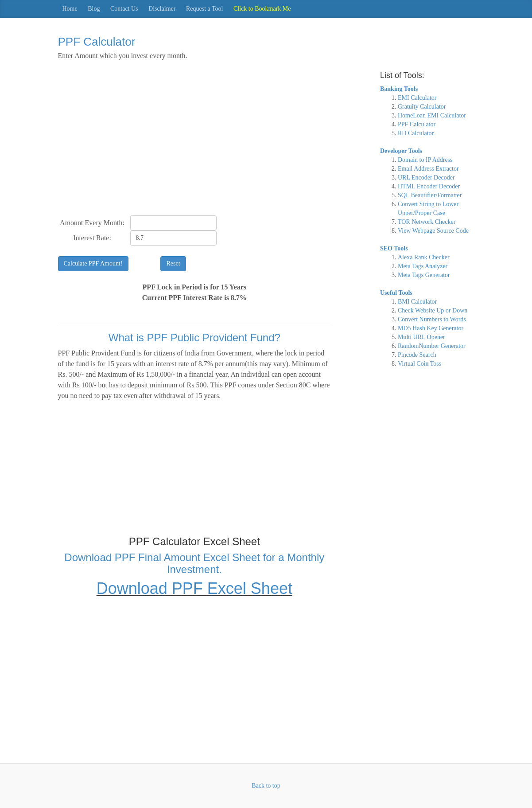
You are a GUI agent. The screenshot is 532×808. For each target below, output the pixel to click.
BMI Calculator (417, 302)
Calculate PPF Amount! (93, 263)
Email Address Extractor (428, 169)
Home (70, 9)
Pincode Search (417, 355)
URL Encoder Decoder (426, 178)
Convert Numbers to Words (432, 319)
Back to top (266, 786)
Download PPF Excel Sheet (194, 588)
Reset (173, 263)
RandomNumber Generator (432, 346)
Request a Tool (205, 9)
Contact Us (124, 9)
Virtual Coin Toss (419, 364)
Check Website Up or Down (433, 310)
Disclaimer (162, 9)
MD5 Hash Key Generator (431, 328)
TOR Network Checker (427, 222)
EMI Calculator (417, 98)
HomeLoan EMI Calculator (432, 115)
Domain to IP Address (425, 160)
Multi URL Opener (421, 337)
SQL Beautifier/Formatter (430, 195)
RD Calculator (416, 133)
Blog (94, 9)
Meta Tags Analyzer (423, 266)
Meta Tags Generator (424, 275)
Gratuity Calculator (422, 107)
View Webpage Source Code (433, 231)
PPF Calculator (417, 124)
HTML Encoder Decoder (429, 186)
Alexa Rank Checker (424, 257)
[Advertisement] (195, 143)
